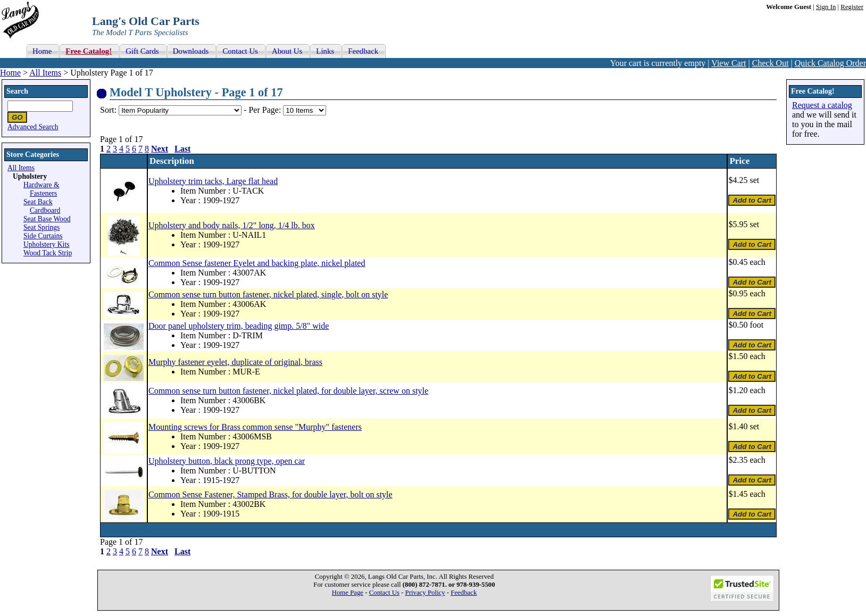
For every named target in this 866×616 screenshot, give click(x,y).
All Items (45, 73)
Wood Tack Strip (48, 253)
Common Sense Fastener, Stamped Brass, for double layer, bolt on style (270, 494)
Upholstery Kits (46, 244)
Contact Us (384, 593)
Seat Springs (41, 227)
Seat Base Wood (47, 219)
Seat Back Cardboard (42, 206)
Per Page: (266, 110)
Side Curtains (43, 236)
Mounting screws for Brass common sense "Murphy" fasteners (255, 427)
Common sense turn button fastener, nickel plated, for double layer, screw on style (288, 391)
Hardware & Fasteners (41, 189)
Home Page (348, 593)
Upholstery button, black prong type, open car (227, 461)
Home (10, 73)
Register (852, 7)
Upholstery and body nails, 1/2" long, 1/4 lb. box (232, 225)
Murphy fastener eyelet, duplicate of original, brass (235, 362)
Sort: (108, 110)
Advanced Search (33, 127)
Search (17, 91)
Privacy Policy (425, 593)
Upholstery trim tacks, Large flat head (213, 181)
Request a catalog (822, 105)
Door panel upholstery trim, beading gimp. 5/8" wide (239, 326)
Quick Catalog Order (830, 63)
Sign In (826, 7)
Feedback (464, 593)
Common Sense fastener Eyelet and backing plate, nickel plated (257, 263)
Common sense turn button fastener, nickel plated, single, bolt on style (268, 294)
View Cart (728, 63)
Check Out (771, 63)
